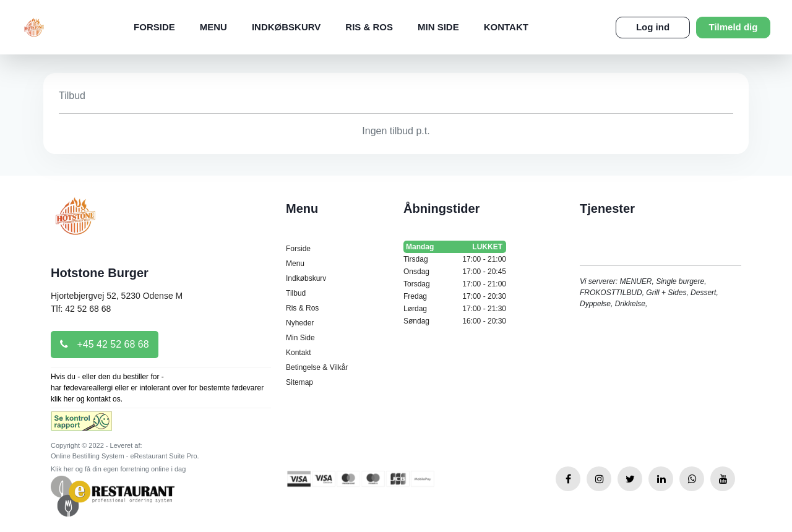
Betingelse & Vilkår (317, 367)
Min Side (438, 27)
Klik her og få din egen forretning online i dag (118, 469)
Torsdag (455, 284)
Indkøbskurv (286, 27)
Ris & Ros (369, 27)
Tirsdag (455, 259)
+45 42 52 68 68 (105, 344)
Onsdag (455, 272)
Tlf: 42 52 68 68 (81, 309)
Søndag (455, 321)
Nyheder (300, 323)
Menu (213, 27)
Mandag (455, 247)
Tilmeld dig (734, 27)
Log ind (653, 27)
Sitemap (299, 382)
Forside (154, 27)
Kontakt (506, 27)
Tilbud (296, 293)
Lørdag (455, 309)
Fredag (455, 296)
